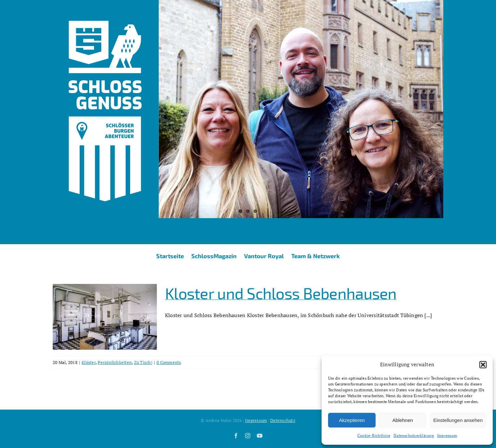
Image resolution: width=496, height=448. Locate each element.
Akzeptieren (352, 420)
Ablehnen (402, 420)
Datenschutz (283, 420)
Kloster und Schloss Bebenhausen (281, 293)
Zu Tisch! (143, 362)
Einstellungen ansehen (458, 420)
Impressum (447, 435)
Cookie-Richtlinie (374, 435)
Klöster (89, 362)
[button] (483, 365)
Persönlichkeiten (115, 362)
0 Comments (169, 362)
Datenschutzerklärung (414, 435)
